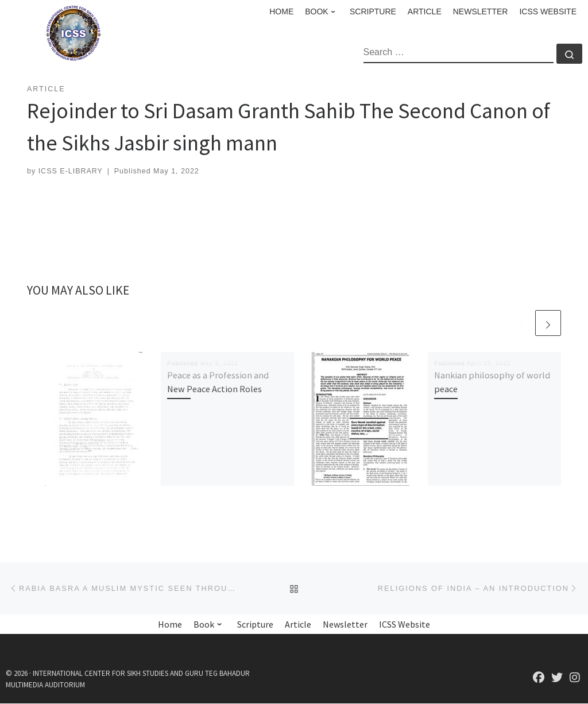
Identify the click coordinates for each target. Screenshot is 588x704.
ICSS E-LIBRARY (71, 171)
